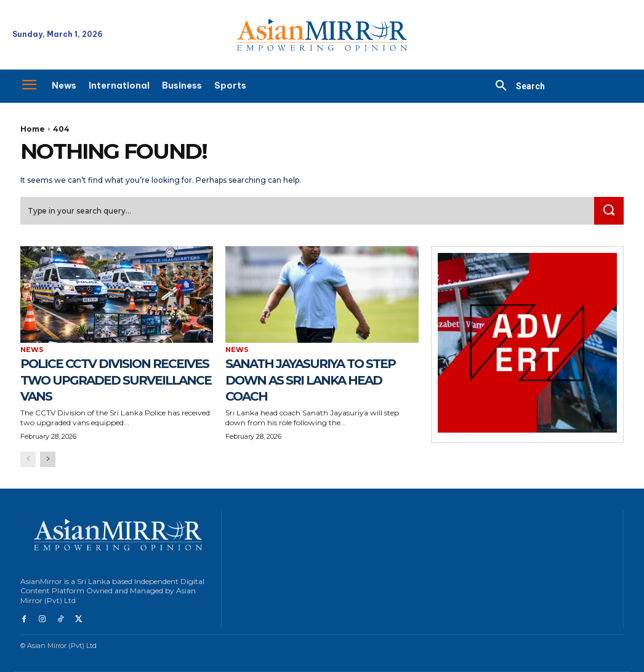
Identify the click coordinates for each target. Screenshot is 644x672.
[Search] (608, 212)
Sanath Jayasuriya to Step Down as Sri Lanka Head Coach (317, 380)
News (32, 350)
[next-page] (48, 460)
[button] (516, 86)
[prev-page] (28, 460)
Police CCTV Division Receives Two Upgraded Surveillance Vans (115, 380)
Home (33, 129)
